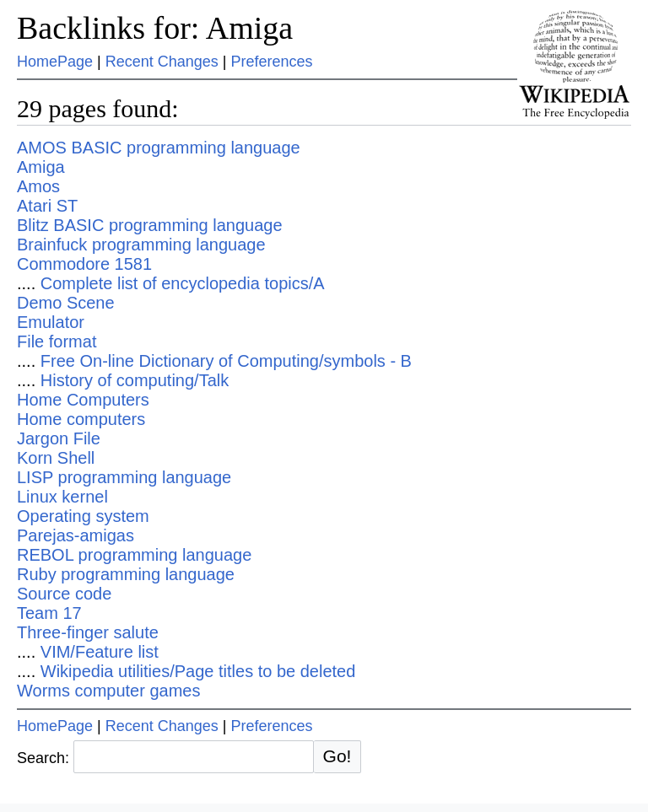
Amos (38, 186)
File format (57, 341)
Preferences (272, 62)
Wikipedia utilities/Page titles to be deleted (198, 671)
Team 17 (49, 613)
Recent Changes (162, 62)
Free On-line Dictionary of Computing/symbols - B (226, 361)
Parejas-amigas (76, 535)
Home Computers (83, 400)
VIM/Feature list (100, 652)
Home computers (81, 419)
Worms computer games (108, 691)
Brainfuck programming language (141, 245)
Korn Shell (56, 458)
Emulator (51, 322)
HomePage (55, 62)
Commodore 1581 (84, 264)
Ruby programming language (126, 574)
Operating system (83, 516)
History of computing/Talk (135, 380)
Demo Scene (66, 303)
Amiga (41, 167)
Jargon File (59, 438)
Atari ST (47, 206)
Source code (64, 594)
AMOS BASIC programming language (159, 148)
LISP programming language (124, 477)
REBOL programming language (134, 555)
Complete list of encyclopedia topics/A (183, 283)
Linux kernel (62, 497)
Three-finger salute (88, 632)
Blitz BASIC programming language (150, 225)
